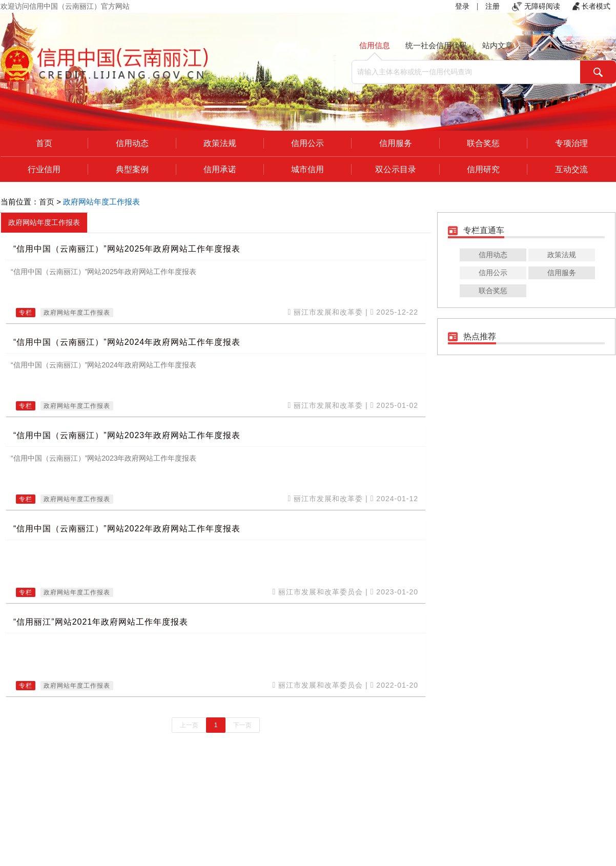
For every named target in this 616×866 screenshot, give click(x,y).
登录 (462, 6)
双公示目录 (396, 169)
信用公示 (307, 143)
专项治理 (571, 143)
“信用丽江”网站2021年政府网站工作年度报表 (101, 622)
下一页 (242, 725)
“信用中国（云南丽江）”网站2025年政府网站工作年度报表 (127, 249)
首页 (44, 143)
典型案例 (132, 169)
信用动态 (132, 143)
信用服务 (396, 143)
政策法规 (220, 143)
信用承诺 (220, 169)
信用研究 (483, 169)
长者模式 (591, 6)
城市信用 (307, 169)
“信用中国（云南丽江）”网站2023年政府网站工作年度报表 (127, 435)
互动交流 (571, 169)
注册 (492, 6)
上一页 (189, 725)
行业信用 (44, 169)
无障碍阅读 (536, 6)
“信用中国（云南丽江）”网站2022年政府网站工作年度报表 (127, 529)
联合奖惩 (483, 143)
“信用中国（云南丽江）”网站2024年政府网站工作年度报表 (127, 342)
